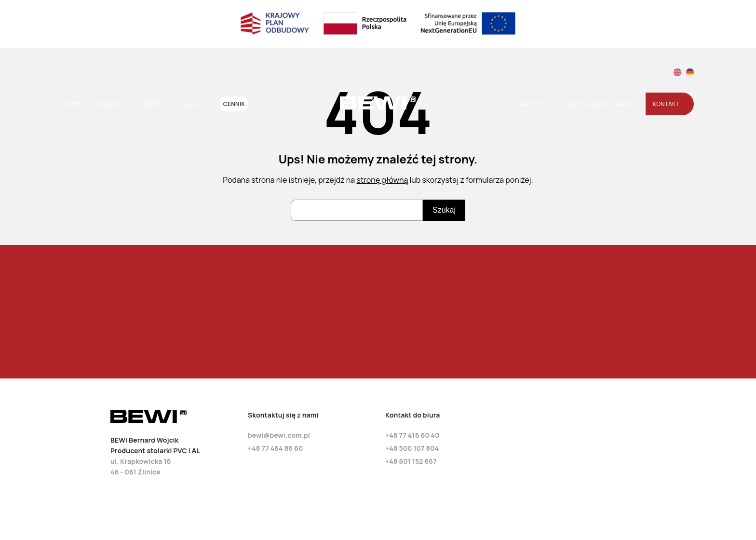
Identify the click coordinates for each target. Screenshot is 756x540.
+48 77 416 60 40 (412, 435)
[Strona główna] (378, 107)
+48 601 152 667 (411, 461)
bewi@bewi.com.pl (279, 435)
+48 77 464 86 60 (276, 448)
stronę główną (382, 180)
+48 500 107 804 (412, 448)
